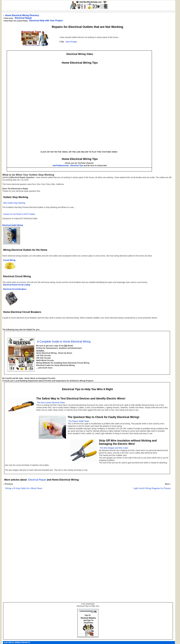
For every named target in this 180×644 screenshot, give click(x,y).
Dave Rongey (71, 42)
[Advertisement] (86, 527)
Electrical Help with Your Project (46, 21)
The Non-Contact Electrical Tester (51, 403)
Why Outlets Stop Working (14, 203)
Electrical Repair (23, 18)
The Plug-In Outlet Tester (79, 421)
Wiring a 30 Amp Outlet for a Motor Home (24, 488)
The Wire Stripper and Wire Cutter (114, 448)
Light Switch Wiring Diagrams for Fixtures (152, 488)
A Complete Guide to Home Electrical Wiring (64, 342)
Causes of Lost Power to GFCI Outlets (19, 214)
